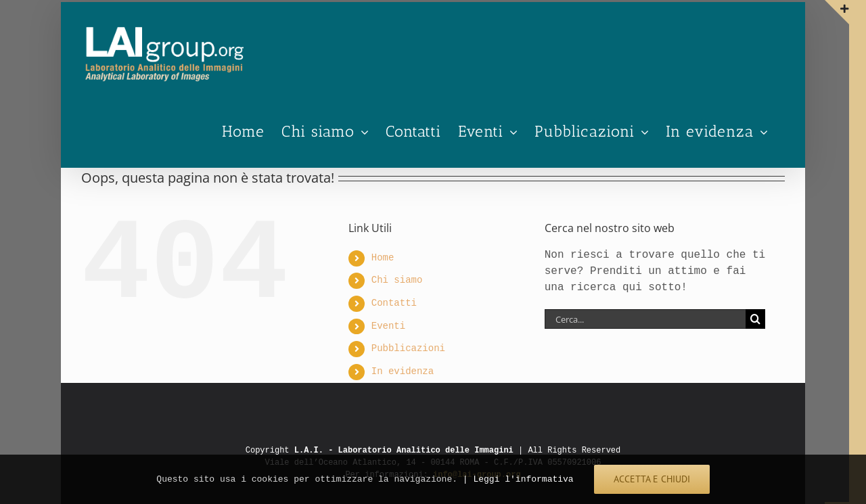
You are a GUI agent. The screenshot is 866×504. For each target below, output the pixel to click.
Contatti (394, 303)
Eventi (388, 326)
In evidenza (403, 372)
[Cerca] (755, 319)
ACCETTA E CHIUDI (652, 479)
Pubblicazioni (408, 349)
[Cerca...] (645, 319)
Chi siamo (397, 280)
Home (383, 258)
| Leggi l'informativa (518, 479)
